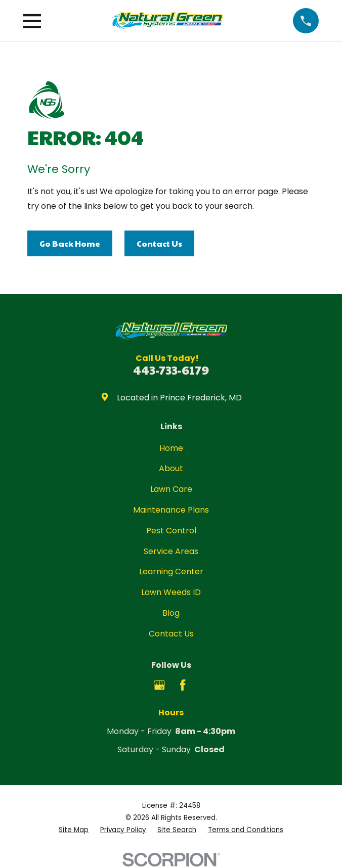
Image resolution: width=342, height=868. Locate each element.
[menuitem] (74, 830)
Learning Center (171, 572)
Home (171, 448)
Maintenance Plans (171, 510)
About (171, 468)
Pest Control (171, 531)
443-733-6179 (171, 370)
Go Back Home (70, 243)
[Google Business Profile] (159, 685)
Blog (171, 613)
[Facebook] (183, 685)
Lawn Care (171, 489)
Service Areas (171, 551)
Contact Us (159, 243)
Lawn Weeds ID (171, 592)
